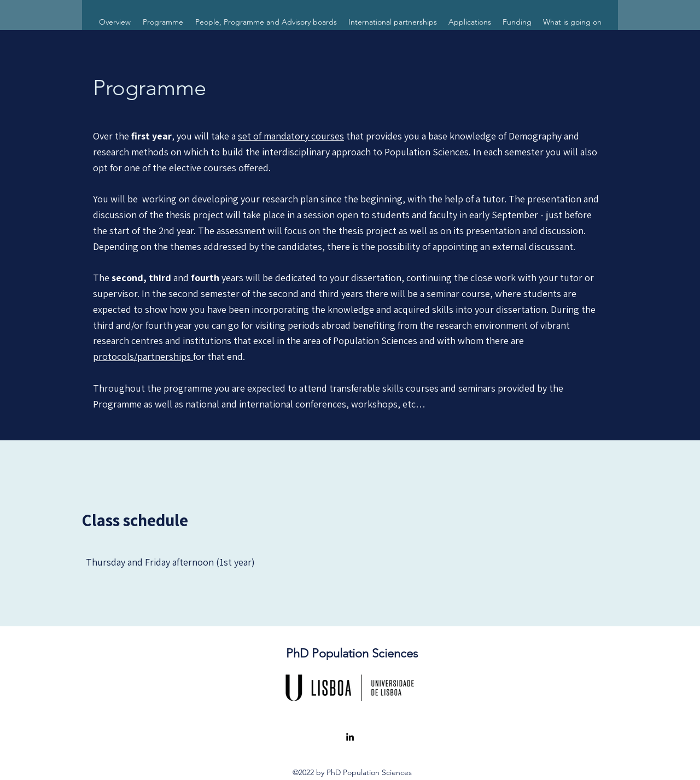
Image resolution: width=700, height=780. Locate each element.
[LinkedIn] (350, 737)
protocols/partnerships (143, 356)
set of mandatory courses (291, 136)
